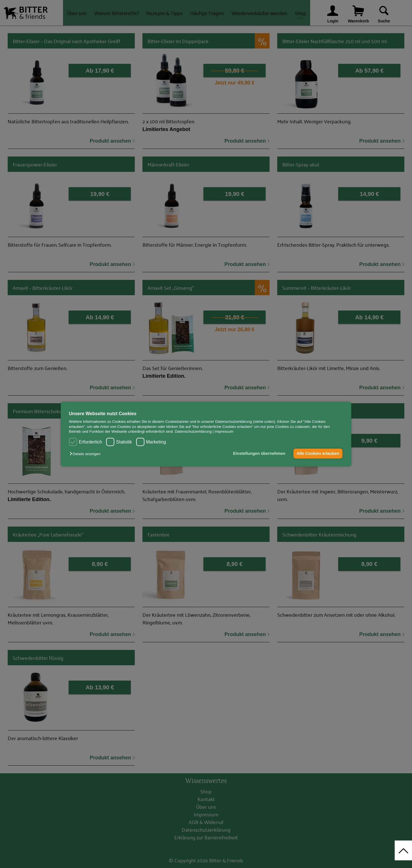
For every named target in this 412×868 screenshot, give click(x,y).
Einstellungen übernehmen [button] (259, 453)
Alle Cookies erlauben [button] (318, 453)
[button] (86, 454)
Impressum (224, 431)
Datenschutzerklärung (193, 431)
